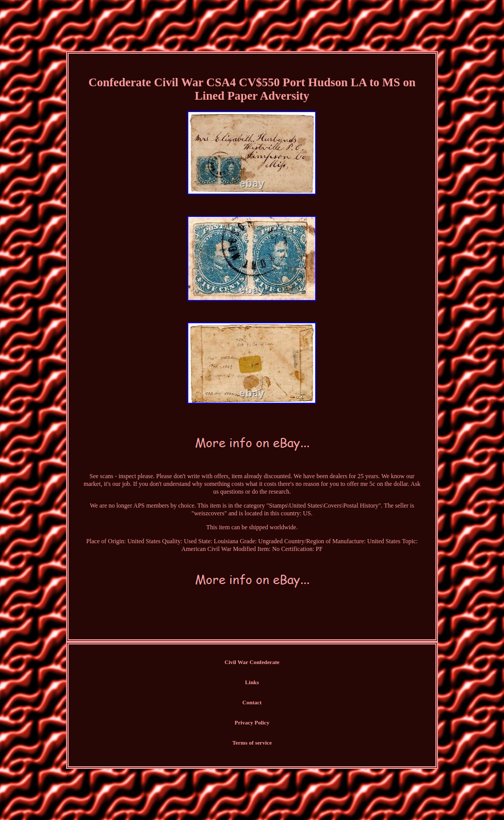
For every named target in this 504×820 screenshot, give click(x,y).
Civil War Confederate (252, 662)
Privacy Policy (252, 722)
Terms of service (252, 743)
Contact (252, 702)
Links (252, 682)
